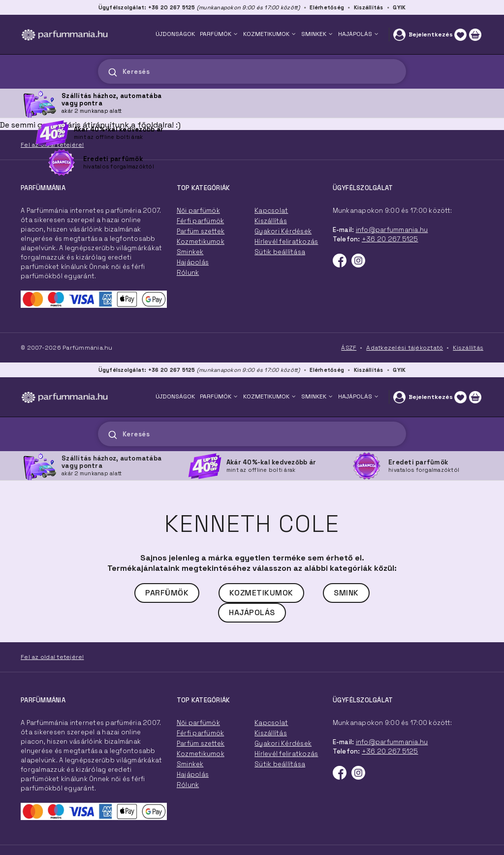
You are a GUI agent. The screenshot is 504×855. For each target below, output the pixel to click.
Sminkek (190, 764)
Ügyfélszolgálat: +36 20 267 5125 (147, 370)
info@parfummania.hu (392, 742)
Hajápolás (252, 612)
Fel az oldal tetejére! (52, 657)
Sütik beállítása (280, 764)
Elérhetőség (327, 370)
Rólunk (188, 785)
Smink (346, 593)
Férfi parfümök (201, 733)
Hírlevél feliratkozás (286, 754)
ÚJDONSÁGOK (175, 396)
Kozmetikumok (261, 593)
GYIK (399, 370)
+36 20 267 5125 (390, 751)
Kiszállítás (369, 370)
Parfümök (167, 593)
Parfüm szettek (201, 743)
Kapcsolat (271, 723)
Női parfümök (198, 723)
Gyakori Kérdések (283, 743)
